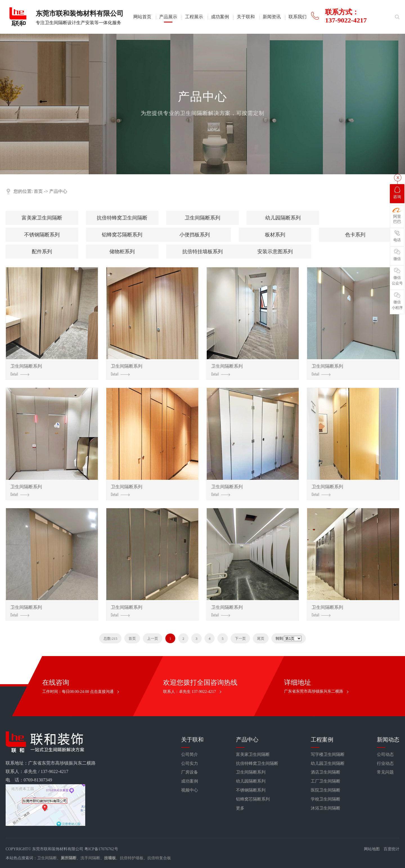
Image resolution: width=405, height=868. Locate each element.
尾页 (261, 638)
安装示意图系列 (275, 252)
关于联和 (246, 17)
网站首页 (142, 17)
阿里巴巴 (397, 216)
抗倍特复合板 (159, 858)
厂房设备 (190, 772)
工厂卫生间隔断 (326, 781)
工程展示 (194, 17)
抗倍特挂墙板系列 (202, 252)
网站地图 (372, 849)
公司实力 (190, 763)
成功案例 (220, 17)
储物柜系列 (122, 252)
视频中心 (190, 790)
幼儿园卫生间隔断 (328, 763)
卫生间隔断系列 (202, 218)
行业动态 (385, 763)
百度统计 (391, 849)
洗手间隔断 (90, 858)
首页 (38, 191)
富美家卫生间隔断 (42, 218)
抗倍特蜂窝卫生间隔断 (122, 218)
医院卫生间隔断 (326, 790)
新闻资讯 (272, 17)
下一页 (240, 638)
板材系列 (275, 235)
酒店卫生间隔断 (326, 772)
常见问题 (385, 772)
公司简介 (190, 754)
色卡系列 (355, 235)
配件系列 (42, 252)
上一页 (153, 638)
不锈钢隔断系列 (42, 235)
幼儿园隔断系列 (283, 218)
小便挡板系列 (195, 235)
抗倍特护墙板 (132, 858)
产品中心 (58, 191)
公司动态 (385, 754)
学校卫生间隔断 (326, 799)
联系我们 (298, 17)
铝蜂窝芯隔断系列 (122, 235)
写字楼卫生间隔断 (328, 754)
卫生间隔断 (47, 858)
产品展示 (168, 17)
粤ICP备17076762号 (101, 849)
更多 (240, 808)
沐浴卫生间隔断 (326, 808)
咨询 (397, 193)
